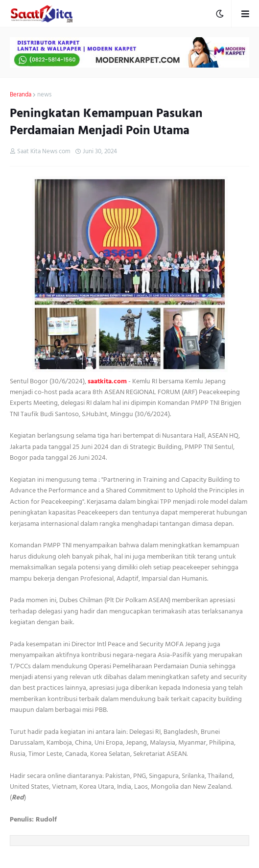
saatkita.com (107, 381)
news (44, 95)
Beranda (21, 95)
